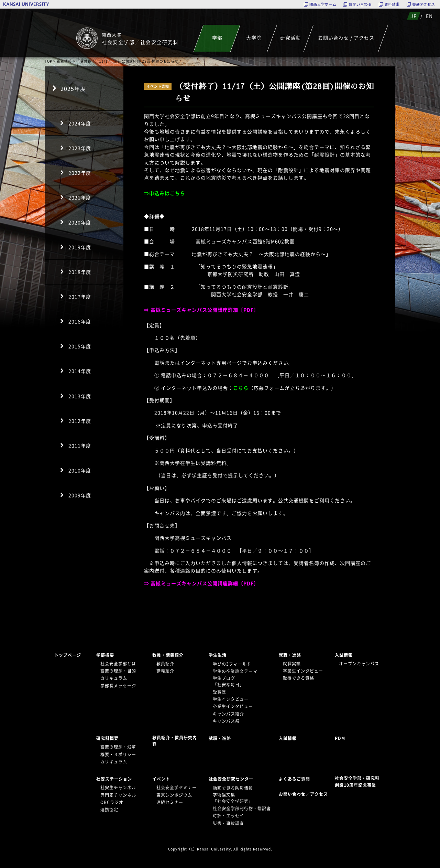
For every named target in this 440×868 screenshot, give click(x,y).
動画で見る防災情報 (233, 788)
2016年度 (80, 321)
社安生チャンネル (118, 787)
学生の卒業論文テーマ (235, 671)
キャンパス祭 (226, 721)
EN (429, 16)
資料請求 (392, 4)
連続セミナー (170, 802)
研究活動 (290, 37)
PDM (340, 738)
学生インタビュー (231, 699)
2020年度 (80, 222)
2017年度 (80, 297)
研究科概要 (107, 738)
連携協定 (109, 810)
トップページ (68, 655)
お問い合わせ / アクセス (346, 37)
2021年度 (80, 197)
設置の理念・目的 (118, 671)
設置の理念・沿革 (118, 747)
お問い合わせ (360, 4)
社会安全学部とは (118, 664)
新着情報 (64, 61)
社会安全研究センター (231, 779)
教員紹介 (165, 664)
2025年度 (73, 88)
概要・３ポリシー (118, 754)
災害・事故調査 (228, 823)
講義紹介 (165, 671)
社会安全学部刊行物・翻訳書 (242, 808)
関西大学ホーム (323, 4)
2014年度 (80, 371)
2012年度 (80, 421)
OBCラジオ (112, 802)
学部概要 (105, 655)
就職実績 (292, 664)
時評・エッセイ (228, 816)
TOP (48, 61)
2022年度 (80, 173)
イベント (161, 779)
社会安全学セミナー (177, 787)
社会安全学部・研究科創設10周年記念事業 (357, 781)
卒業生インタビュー (233, 706)
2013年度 (80, 396)
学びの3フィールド (232, 664)
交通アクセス (423, 4)
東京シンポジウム (174, 795)
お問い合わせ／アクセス (305, 794)
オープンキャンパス (359, 664)
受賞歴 (219, 692)
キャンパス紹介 (228, 714)
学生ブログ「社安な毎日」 (228, 681)
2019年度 (80, 247)
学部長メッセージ (118, 686)
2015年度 (80, 346)
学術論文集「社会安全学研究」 (233, 798)
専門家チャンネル (118, 795)
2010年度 (80, 470)
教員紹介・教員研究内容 (175, 741)
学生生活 (218, 655)
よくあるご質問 (294, 779)
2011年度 (80, 446)
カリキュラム (114, 678)
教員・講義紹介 (168, 655)
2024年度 (80, 123)
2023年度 (80, 148)
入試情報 (344, 655)
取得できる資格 (299, 678)
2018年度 (80, 272)
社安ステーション (114, 779)
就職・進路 (290, 655)
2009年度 (80, 495)
